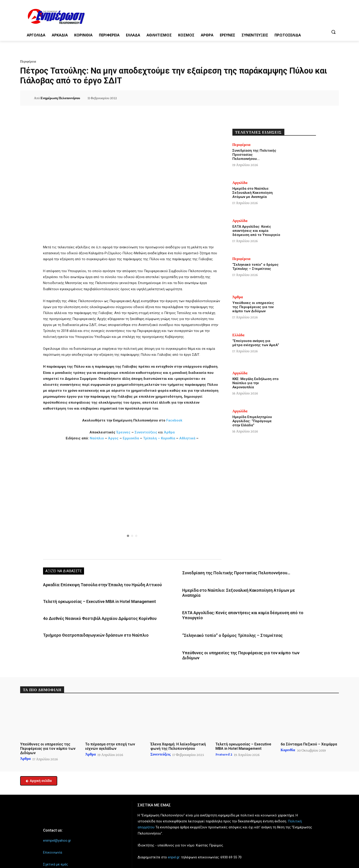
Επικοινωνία (53, 838)
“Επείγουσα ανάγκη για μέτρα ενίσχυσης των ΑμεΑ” (256, 343)
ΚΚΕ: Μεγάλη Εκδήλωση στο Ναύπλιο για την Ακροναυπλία (256, 383)
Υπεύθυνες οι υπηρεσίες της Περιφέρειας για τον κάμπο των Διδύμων (241, 643)
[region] (132, 500)
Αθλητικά (188, 438)
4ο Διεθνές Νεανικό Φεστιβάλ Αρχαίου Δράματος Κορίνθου (93, 616)
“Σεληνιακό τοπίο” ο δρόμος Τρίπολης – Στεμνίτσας (225, 627)
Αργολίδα (240, 183)
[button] (333, 32)
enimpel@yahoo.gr (57, 826)
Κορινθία (168, 438)
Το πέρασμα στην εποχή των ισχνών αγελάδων (110, 731)
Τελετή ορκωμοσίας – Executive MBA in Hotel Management (92, 600)
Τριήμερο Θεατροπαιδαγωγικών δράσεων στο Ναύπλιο (89, 633)
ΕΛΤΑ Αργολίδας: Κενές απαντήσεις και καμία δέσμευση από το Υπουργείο (256, 231)
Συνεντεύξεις (146, 432)
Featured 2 (224, 739)
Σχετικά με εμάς (56, 850)
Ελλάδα (238, 335)
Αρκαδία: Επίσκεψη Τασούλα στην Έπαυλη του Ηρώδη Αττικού (96, 584)
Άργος (114, 438)
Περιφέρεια (28, 61)
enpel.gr (174, 842)
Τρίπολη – (152, 438)
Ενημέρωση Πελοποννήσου (60, 98)
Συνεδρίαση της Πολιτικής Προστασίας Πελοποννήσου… (229, 572)
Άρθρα (169, 432)
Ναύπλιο (97, 438)
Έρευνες (124, 432)
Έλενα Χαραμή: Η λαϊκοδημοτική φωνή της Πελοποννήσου (178, 731)
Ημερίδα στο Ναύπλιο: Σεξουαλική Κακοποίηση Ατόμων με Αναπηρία (239, 589)
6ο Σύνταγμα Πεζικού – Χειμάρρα (309, 729)
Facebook (174, 420)
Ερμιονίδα (131, 438)
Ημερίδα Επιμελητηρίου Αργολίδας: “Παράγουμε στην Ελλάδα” (252, 421)
